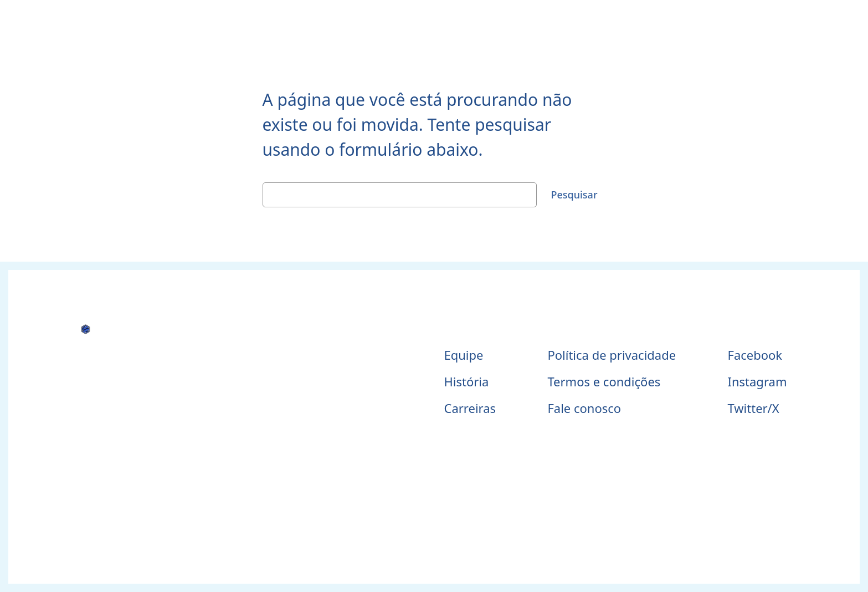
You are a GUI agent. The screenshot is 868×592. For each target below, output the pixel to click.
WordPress (457, 520)
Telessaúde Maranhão (130, 352)
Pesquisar (574, 195)
